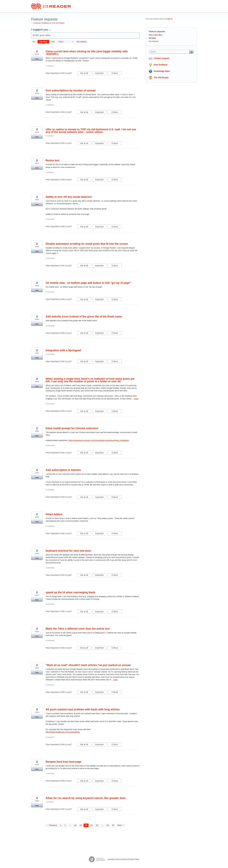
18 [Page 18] (75, 825)
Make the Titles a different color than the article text (78, 629)
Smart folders (54, 514)
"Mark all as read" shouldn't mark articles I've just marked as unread (88, 665)
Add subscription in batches (63, 470)
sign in (170, 19)
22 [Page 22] (97, 825)
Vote (37, 59)
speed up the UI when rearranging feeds (71, 592)
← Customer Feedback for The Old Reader (48, 23)
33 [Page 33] (108, 825)
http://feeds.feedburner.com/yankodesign (63, 732)
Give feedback (161, 65)
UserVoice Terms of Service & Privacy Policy (124, 859)
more (136, 399)
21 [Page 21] (92, 825)
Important (101, 74)
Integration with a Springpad (63, 350)
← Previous (52, 825)
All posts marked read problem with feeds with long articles (83, 709)
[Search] (192, 52)
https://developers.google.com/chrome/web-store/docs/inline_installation (99, 440)
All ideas (152, 38)
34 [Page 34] (113, 825)
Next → (121, 825)
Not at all (86, 74)
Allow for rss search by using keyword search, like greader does (86, 798)
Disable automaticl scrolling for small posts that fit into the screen (87, 244)
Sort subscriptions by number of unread (71, 91)
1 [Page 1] (61, 825)
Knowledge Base (162, 71)
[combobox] (170, 52)
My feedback (82, 42)
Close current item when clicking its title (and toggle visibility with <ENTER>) (87, 53)
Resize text (52, 160)
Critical (117, 74)
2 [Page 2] (65, 825)
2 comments (50, 219)
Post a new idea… (156, 35)
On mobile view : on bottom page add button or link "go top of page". (89, 283)
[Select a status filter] (66, 42)
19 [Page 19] (81, 825)
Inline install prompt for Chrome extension (72, 428)
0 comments (50, 258)
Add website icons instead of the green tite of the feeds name (84, 317)
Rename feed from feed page (64, 762)
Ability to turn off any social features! (69, 197)
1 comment (50, 66)
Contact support (162, 58)
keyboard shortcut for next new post (68, 551)
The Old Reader (161, 78)
